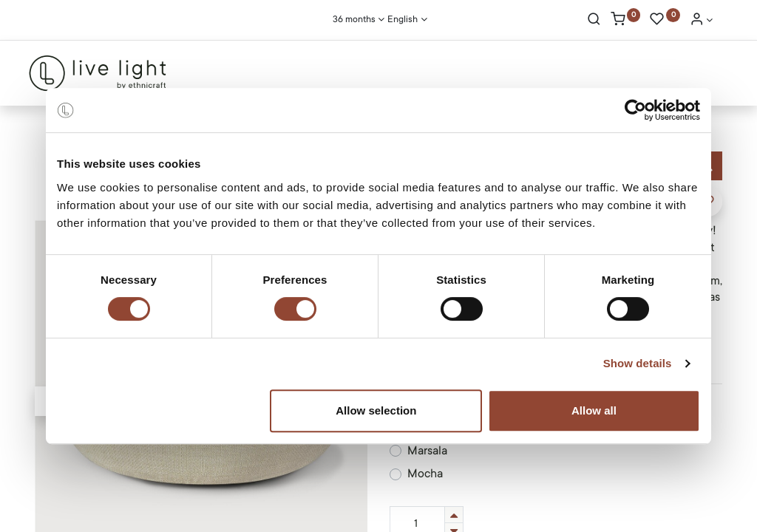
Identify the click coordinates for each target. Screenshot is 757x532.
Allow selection (376, 410)
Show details (638, 363)
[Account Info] (702, 21)
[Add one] (454, 515)
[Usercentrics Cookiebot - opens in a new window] (635, 110)
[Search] (594, 21)
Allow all (594, 410)
